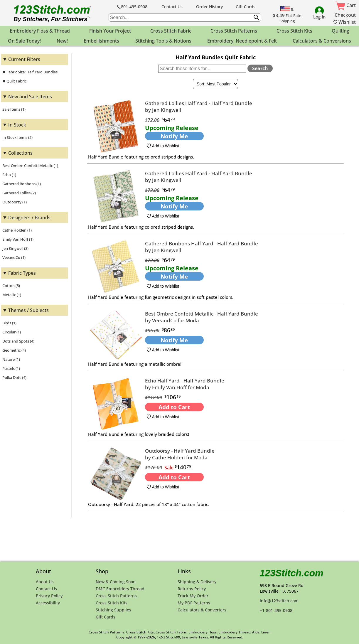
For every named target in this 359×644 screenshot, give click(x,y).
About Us (45, 582)
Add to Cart (174, 407)
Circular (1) (12, 332)
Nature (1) (11, 359)
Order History (209, 7)
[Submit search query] (257, 18)
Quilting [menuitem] (341, 31)
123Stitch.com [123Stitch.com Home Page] (292, 573)
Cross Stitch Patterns (116, 596)
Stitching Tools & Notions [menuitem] (163, 41)
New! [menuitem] (62, 41)
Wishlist (345, 22)
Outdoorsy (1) (15, 202)
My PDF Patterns (194, 603)
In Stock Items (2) (17, 137)
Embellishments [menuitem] (101, 41)
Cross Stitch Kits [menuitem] (294, 31)
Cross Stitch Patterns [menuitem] (234, 31)
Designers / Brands (29, 218)
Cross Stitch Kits (112, 603)
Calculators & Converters (202, 610)
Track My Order (193, 596)
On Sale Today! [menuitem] (24, 41)
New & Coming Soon (116, 582)
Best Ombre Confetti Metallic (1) (30, 166)
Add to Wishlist (163, 146)
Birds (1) (9, 323)
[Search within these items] (202, 69)
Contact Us (172, 7)
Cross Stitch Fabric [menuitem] (171, 31)
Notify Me (174, 136)
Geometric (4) (14, 350)
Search (260, 68)
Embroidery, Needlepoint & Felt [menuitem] (242, 41)
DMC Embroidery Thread (120, 589)
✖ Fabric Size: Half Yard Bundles (30, 72)
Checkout (345, 15)
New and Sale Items (30, 97)
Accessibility (48, 603)
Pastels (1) (11, 368)
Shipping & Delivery (197, 582)
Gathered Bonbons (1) (22, 184)
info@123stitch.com (279, 601)
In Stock (17, 125)
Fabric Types (22, 273)
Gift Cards (246, 7)
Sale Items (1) (14, 109)
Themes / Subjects (28, 310)
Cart (346, 5)
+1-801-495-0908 (276, 610)
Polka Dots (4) (14, 377)
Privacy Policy (49, 596)
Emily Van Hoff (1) (18, 239)
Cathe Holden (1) (17, 230)
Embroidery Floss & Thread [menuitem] (40, 31)
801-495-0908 (132, 7)
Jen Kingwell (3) (15, 248)
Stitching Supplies (113, 610)
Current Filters (24, 59)
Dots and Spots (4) (18, 341)
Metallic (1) (12, 295)
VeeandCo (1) (14, 257)
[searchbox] (185, 17)
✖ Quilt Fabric (14, 81)
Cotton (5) (11, 286)
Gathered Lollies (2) (19, 193)
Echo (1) (9, 175)
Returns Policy (192, 589)
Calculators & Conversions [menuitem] (322, 41)
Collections (20, 153)
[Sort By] (215, 84)
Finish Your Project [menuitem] (110, 31)
